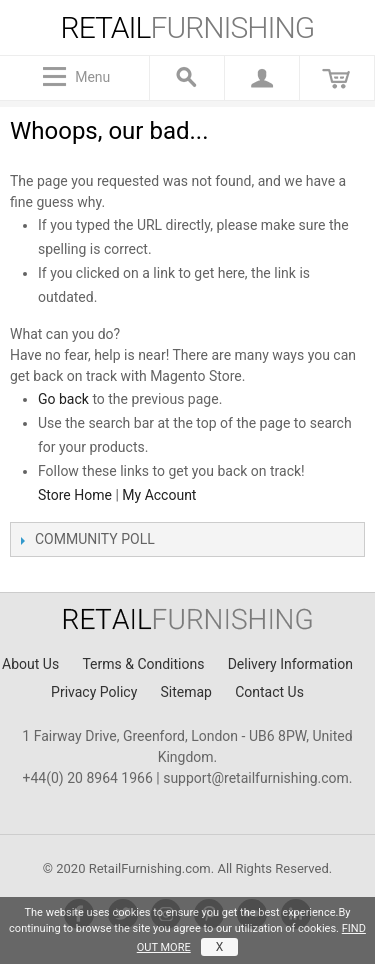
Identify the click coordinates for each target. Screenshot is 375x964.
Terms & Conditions (143, 664)
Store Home (75, 495)
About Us (30, 664)
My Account (159, 495)
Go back (63, 399)
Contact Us (269, 692)
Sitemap (185, 692)
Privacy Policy (94, 692)
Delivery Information (290, 664)
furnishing (188, 27)
